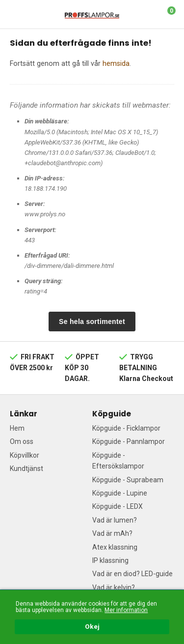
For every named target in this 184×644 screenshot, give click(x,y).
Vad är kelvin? (114, 587)
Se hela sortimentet (92, 322)
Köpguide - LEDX (118, 506)
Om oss (22, 441)
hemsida (116, 63)
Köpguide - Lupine (120, 493)
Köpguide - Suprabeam (128, 480)
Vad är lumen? (115, 520)
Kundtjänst (26, 468)
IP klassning (110, 560)
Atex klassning (115, 547)
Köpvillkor (25, 455)
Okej (92, 627)
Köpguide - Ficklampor (126, 428)
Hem (17, 428)
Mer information (126, 610)
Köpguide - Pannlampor (129, 441)
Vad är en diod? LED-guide (132, 574)
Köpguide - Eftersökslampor (118, 461)
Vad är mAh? (112, 533)
